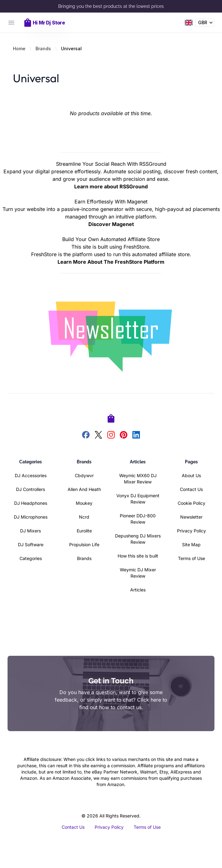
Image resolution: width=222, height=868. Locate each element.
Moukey (84, 503)
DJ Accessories (31, 475)
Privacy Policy (191, 531)
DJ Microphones (31, 517)
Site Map (191, 545)
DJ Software (31, 545)
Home (19, 49)
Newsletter (191, 517)
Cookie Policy (191, 503)
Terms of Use (191, 558)
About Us (191, 475)
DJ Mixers (31, 531)
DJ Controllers (31, 489)
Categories (31, 558)
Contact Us (191, 489)
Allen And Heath (84, 489)
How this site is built (138, 556)
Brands (43, 49)
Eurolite (84, 531)
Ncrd (84, 517)
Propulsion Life (84, 545)
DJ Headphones (31, 503)
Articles (138, 590)
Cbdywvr (84, 475)
